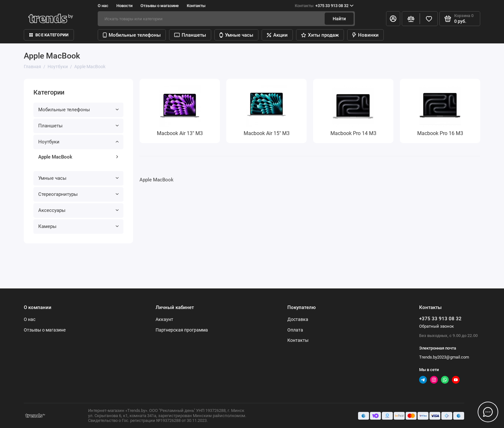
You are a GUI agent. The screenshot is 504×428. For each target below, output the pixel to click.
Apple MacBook (78, 157)
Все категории (49, 35)
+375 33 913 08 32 (324, 6)
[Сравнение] (411, 19)
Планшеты (190, 35)
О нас (103, 6)
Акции (277, 35)
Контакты (196, 6)
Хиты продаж (320, 35)
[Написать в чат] (488, 412)
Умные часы (236, 35)
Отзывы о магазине (160, 6)
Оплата (295, 330)
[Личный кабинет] (393, 19)
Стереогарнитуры (78, 194)
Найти (339, 19)
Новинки (365, 35)
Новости (124, 6)
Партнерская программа (182, 330)
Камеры (78, 226)
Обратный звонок (437, 326)
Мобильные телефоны (132, 35)
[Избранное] (429, 19)
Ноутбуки (78, 142)
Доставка (298, 319)
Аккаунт (164, 319)
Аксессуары (78, 210)
